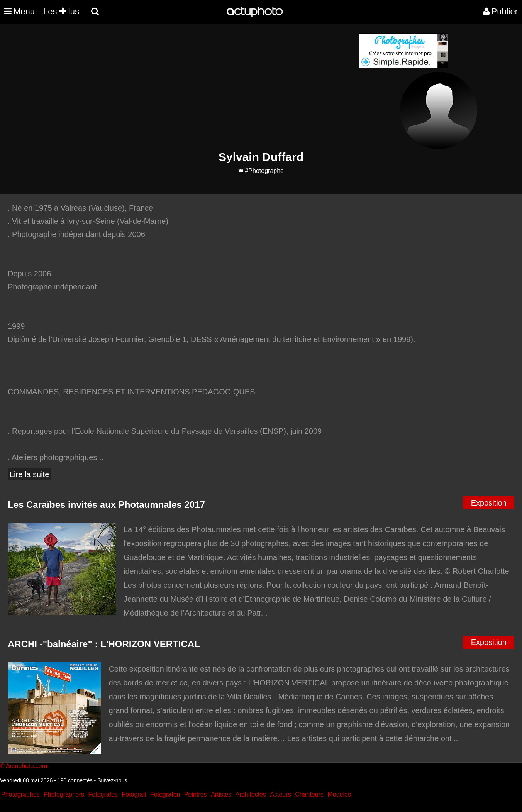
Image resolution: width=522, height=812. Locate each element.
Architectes (251, 794)
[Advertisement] (214, 87)
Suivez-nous (112, 780)
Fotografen (165, 794)
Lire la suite (29, 474)
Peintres (196, 794)
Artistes (221, 794)
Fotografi (134, 794)
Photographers (64, 794)
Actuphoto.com (26, 766)
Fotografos (103, 794)
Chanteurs (309, 794)
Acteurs (280, 794)
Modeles (339, 794)
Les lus (61, 11)
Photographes (20, 794)
